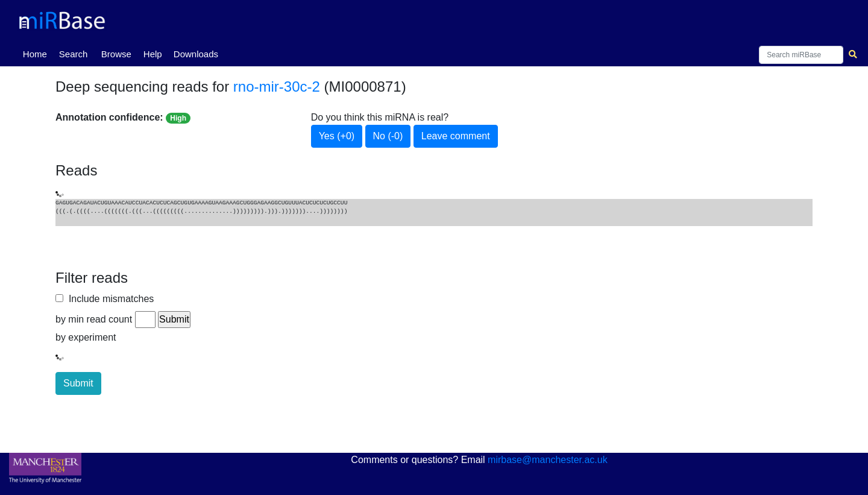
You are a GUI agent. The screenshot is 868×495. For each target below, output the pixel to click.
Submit (78, 383)
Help (153, 54)
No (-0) (388, 136)
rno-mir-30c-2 (277, 87)
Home (37, 53)
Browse (116, 54)
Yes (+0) (337, 136)
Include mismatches (108, 299)
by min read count (94, 319)
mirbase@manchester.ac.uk (548, 460)
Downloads (196, 54)
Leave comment (456, 136)
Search (74, 54)
